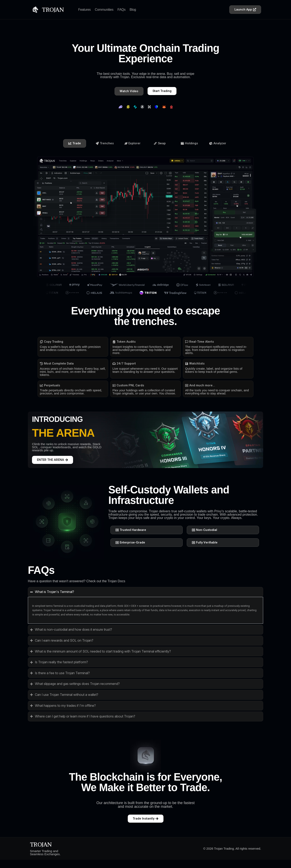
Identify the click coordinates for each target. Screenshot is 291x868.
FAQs (121, 10)
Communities (104, 10)
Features (85, 10)
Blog (133, 10)
